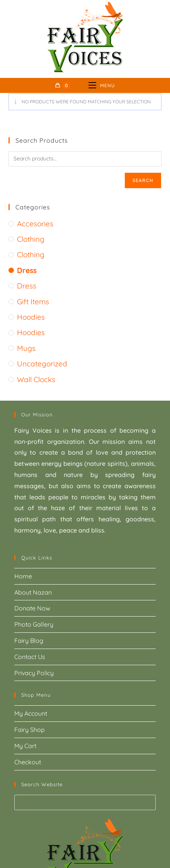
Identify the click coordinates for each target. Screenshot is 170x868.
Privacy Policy (34, 673)
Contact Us (30, 657)
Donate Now (32, 608)
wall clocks (36, 379)
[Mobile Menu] (102, 85)
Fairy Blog (29, 640)
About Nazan (33, 592)
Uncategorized (42, 364)
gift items (33, 302)
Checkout (28, 762)
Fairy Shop (30, 730)
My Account (31, 713)
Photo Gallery (34, 624)
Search (143, 180)
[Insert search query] (85, 802)
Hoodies (31, 317)
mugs (26, 348)
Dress (27, 270)
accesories (35, 224)
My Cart (25, 746)
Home (23, 576)
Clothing (31, 239)
